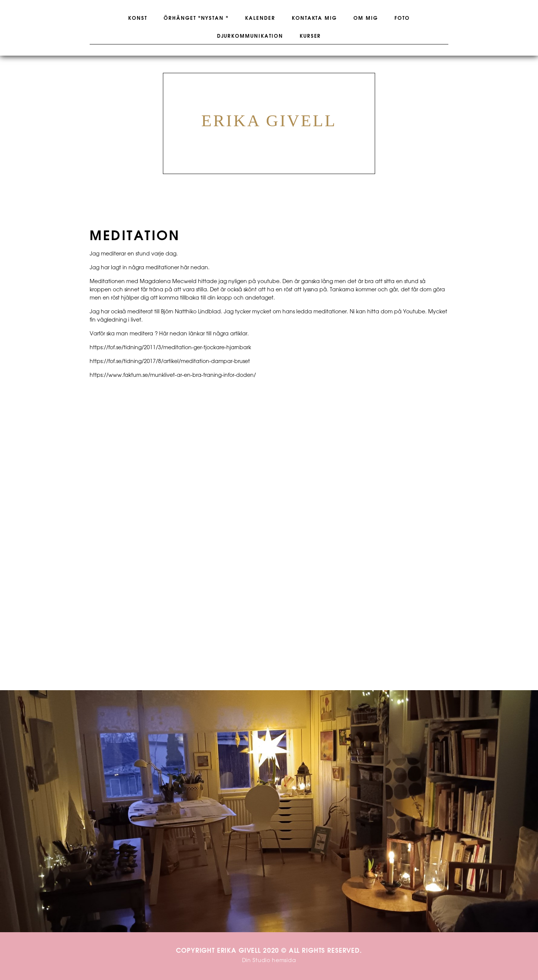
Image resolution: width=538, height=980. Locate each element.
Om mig (366, 18)
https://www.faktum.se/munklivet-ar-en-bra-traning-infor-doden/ (173, 376)
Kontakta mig (314, 18)
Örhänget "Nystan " (196, 18)
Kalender (260, 18)
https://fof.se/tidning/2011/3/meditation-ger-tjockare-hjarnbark (170, 348)
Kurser (310, 36)
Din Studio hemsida (269, 961)
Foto (402, 18)
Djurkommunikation (250, 36)
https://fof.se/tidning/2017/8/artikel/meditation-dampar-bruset (170, 362)
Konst (138, 18)
